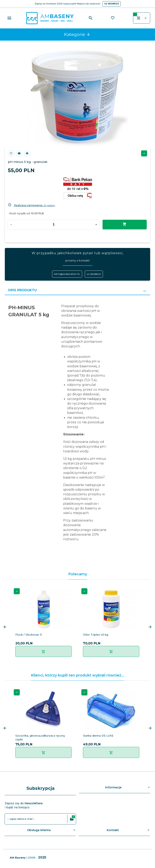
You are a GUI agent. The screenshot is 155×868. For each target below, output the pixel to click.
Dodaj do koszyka (125, 224)
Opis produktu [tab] (22, 290)
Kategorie (77, 34)
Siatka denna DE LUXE (98, 736)
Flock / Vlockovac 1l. (29, 635)
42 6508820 (112, 4)
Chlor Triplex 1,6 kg (96, 635)
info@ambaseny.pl (67, 274)
